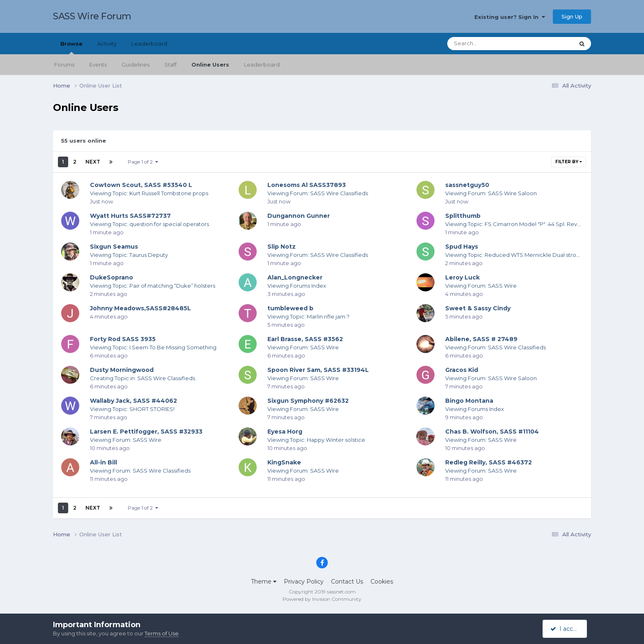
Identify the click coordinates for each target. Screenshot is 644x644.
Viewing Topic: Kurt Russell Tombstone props (149, 193)
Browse (71, 47)
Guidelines (136, 65)
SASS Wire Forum (92, 16)
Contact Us (347, 582)
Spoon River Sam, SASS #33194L (318, 370)
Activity (107, 44)
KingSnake (284, 462)
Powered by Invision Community (322, 599)
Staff (170, 65)
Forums (64, 65)
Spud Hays (462, 247)
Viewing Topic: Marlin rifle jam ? (308, 316)
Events (98, 65)
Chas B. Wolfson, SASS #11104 (492, 432)
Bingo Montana (469, 401)
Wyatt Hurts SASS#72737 (130, 216)
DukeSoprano (112, 277)
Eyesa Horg (285, 432)
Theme (264, 582)
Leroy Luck (462, 277)
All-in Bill (103, 462)
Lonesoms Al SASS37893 (307, 185)
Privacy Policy (304, 582)
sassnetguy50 (467, 185)
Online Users (210, 65)
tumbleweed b (290, 308)
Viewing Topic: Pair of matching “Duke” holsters (153, 286)
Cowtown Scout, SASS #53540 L (141, 185)
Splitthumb (463, 216)
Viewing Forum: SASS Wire (481, 286)
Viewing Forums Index (297, 286)
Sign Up (572, 16)
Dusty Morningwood (122, 370)
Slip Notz (282, 247)
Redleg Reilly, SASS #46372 (489, 462)
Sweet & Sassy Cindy (478, 308)
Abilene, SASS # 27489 (481, 339)
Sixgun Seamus (114, 247)
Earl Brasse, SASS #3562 (305, 339)
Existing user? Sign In (510, 17)
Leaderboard (262, 65)
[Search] (488, 44)
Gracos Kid (462, 370)
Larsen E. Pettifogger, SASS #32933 (146, 432)
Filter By (569, 162)
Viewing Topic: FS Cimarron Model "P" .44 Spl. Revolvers (519, 224)
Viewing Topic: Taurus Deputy (129, 255)
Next (93, 162)
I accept (566, 629)
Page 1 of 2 (143, 162)
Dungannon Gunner (299, 216)
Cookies (382, 582)
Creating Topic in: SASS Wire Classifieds (143, 378)
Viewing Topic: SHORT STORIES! (132, 409)
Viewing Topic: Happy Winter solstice (316, 440)
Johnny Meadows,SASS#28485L (140, 308)
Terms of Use (162, 633)
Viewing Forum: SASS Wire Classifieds (318, 193)
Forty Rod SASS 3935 (123, 339)
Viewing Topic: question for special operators (149, 224)
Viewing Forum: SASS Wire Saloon (491, 193)
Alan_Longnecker (295, 277)
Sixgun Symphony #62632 (308, 401)
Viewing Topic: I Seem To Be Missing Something (153, 347)
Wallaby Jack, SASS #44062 (133, 401)
